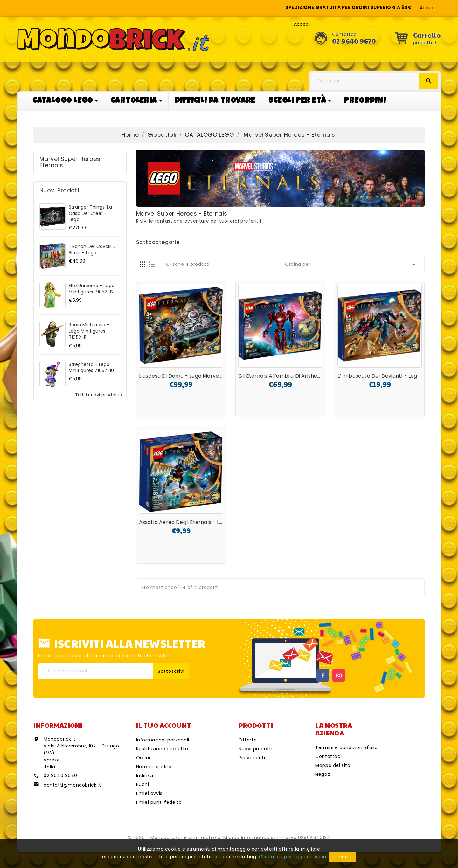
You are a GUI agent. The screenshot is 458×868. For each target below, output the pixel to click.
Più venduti (252, 758)
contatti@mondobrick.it (72, 785)
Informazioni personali (163, 740)
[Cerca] (375, 81)
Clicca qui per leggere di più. (293, 857)
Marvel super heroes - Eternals (72, 162)
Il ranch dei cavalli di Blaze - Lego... (93, 250)
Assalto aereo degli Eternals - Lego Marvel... (195, 522)
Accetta (342, 857)
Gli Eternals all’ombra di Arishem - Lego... (291, 376)
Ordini (143, 758)
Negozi (323, 774)
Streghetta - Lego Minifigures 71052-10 (91, 368)
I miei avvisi (150, 793)
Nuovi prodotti (255, 749)
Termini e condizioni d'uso (347, 747)
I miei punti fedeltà (159, 802)
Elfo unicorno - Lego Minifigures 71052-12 (92, 289)
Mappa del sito (333, 765)
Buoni (143, 784)
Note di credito (154, 767)
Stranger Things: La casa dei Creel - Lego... (90, 213)
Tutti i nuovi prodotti (99, 395)
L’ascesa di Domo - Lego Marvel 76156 (188, 376)
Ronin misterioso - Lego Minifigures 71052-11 (89, 331)
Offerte (248, 740)
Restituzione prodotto (162, 749)
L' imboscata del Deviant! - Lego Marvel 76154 (396, 376)
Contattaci (328, 756)
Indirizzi (145, 775)
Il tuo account (164, 725)
